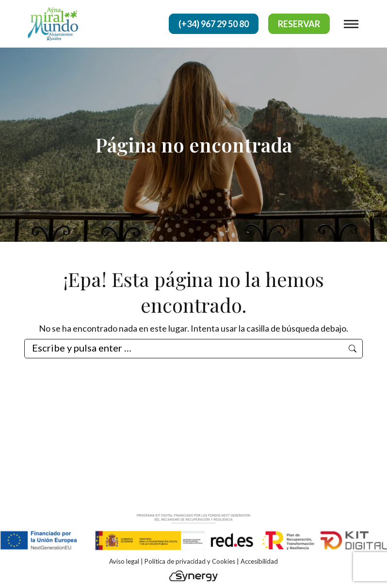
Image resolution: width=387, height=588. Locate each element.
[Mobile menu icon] (351, 24)
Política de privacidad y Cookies (190, 561)
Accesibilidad (259, 561)
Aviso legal (124, 561)
